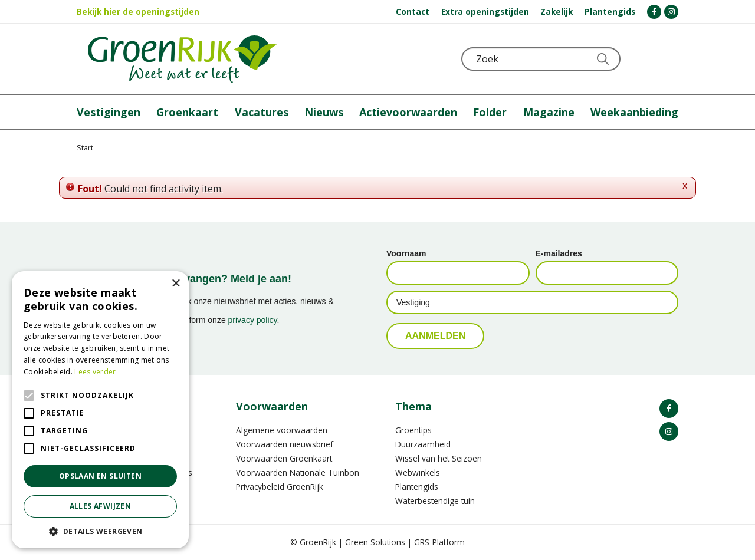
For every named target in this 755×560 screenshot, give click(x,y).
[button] (100, 531)
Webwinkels (418, 472)
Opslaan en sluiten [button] (100, 476)
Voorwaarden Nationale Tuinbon (298, 472)
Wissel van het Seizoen (439, 458)
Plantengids (417, 487)
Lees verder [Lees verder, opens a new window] (95, 372)
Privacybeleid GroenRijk (280, 487)
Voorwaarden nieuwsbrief (285, 444)
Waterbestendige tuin (435, 501)
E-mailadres (559, 253)
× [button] (175, 284)
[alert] (100, 410)
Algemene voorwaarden (282, 430)
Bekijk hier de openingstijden (138, 11)
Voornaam (406, 253)
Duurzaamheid (423, 444)
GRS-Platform (439, 542)
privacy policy (253, 320)
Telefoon (669, 59)
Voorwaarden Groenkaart (284, 458)
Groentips (413, 430)
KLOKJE (640, 59)
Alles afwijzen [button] (101, 506)
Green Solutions (375, 542)
